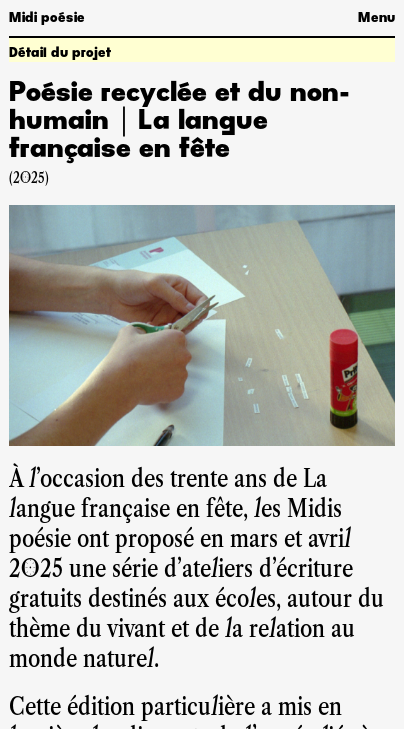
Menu (376, 18)
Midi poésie (47, 18)
